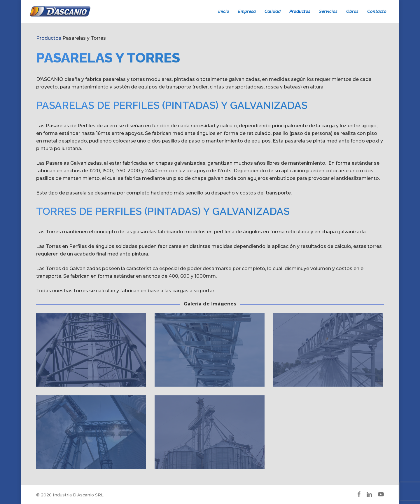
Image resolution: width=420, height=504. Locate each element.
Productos (49, 38)
